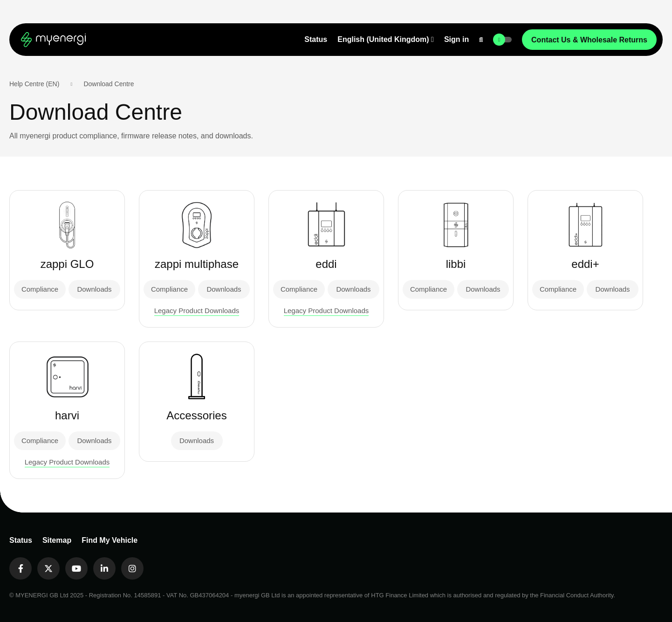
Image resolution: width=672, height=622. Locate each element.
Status (316, 39)
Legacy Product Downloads (197, 311)
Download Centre (109, 84)
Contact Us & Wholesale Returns (589, 40)
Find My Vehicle (110, 540)
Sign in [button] (456, 39)
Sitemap (57, 540)
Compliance (40, 289)
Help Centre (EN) (34, 84)
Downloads (94, 289)
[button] (386, 39)
